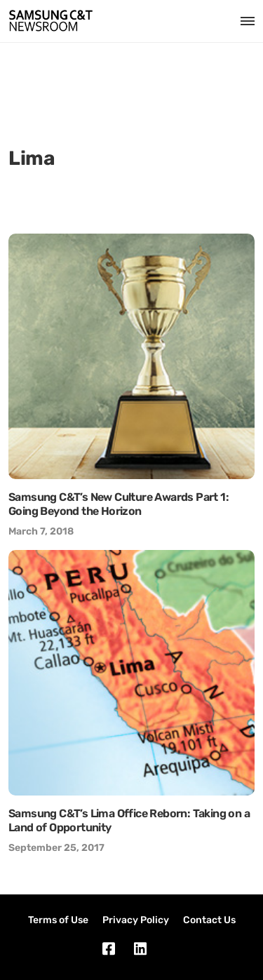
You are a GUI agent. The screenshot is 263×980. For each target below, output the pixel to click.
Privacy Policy (136, 920)
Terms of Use (58, 920)
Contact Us (209, 920)
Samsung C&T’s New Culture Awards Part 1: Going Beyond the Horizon (119, 504)
